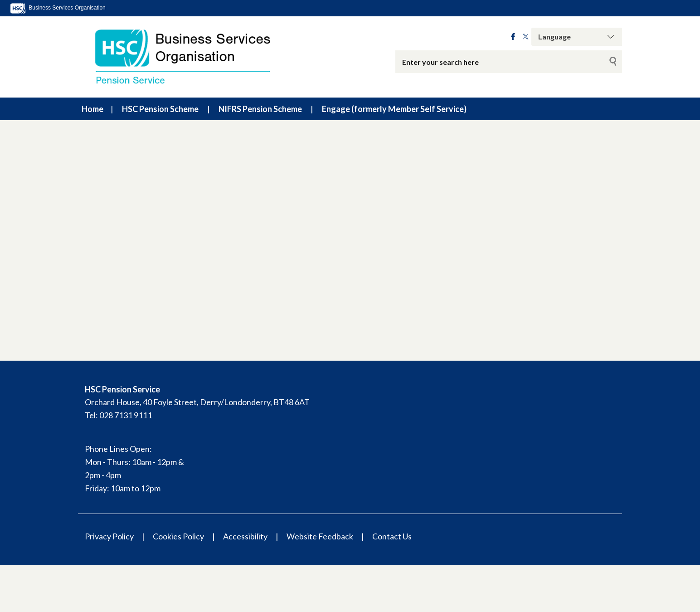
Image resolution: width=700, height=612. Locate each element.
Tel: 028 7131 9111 (118, 415)
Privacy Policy (109, 536)
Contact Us (392, 536)
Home (92, 109)
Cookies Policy (178, 536)
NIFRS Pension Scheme (260, 109)
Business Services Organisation (57, 8)
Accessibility (245, 536)
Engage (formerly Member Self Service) (394, 109)
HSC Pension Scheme (160, 109)
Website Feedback (320, 536)
